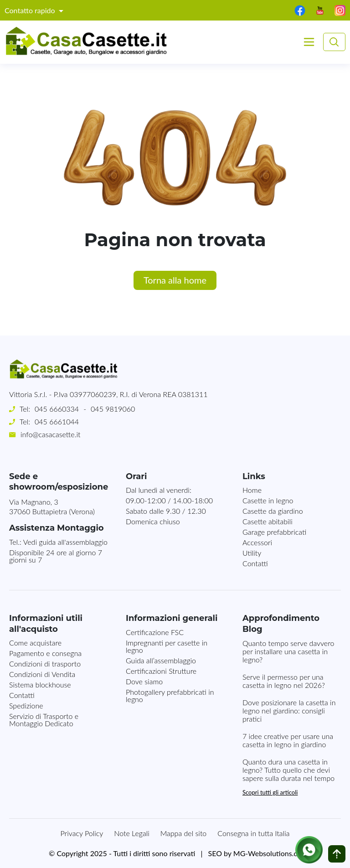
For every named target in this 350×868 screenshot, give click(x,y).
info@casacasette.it (50, 434)
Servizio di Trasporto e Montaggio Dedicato (44, 720)
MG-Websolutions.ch (267, 853)
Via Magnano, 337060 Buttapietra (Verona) (52, 506)
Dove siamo (144, 681)
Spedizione (26, 705)
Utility (252, 553)
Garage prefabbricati (274, 532)
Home (252, 490)
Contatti (255, 563)
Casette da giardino (273, 511)
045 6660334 (57, 409)
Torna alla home (175, 280)
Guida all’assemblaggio (161, 660)
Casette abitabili (268, 521)
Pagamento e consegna (45, 653)
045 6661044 (57, 421)
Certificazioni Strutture (161, 671)
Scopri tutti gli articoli (270, 792)
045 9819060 (113, 409)
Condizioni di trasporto (45, 664)
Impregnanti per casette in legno (167, 646)
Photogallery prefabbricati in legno (170, 695)
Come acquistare (35, 643)
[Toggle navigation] (309, 42)
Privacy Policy (82, 833)
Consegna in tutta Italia (253, 833)
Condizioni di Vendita (42, 674)
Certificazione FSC (155, 632)
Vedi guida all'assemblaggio (65, 542)
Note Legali (131, 833)
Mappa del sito (184, 833)
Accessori (257, 542)
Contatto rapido (31, 10)
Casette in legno (268, 500)
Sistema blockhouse (40, 685)
